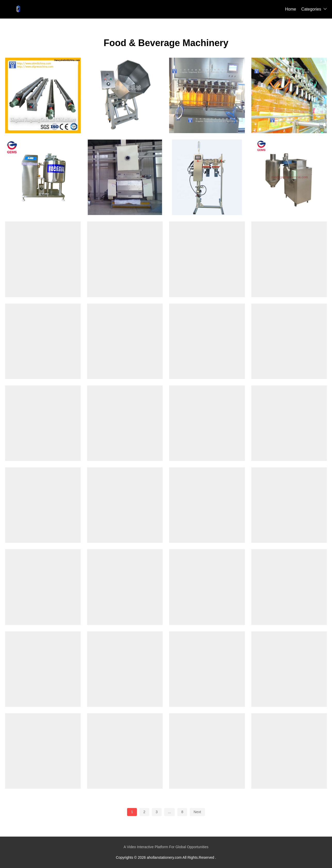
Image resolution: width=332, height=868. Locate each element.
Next (197, 812)
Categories (311, 9)
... (170, 812)
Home (291, 9)
